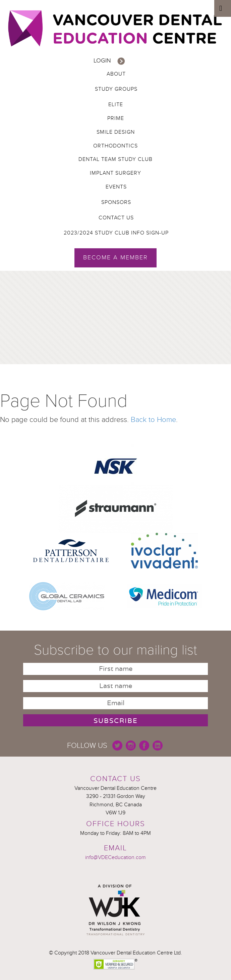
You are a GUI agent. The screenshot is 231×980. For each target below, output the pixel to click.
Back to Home (153, 420)
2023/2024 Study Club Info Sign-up (116, 233)
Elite (116, 104)
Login (102, 61)
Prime (116, 118)
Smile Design (116, 132)
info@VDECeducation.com (115, 857)
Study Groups (116, 89)
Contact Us (116, 218)
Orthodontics (115, 146)
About (116, 74)
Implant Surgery (115, 173)
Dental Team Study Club (115, 159)
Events (116, 187)
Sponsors (116, 202)
